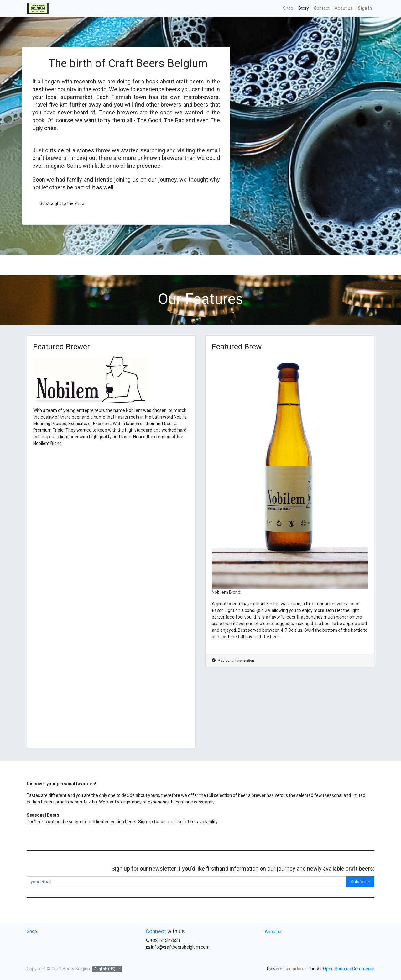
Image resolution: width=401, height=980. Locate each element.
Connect (156, 931)
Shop (32, 931)
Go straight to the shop (62, 203)
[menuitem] (288, 8)
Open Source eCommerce (349, 969)
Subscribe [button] (360, 882)
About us (274, 932)
